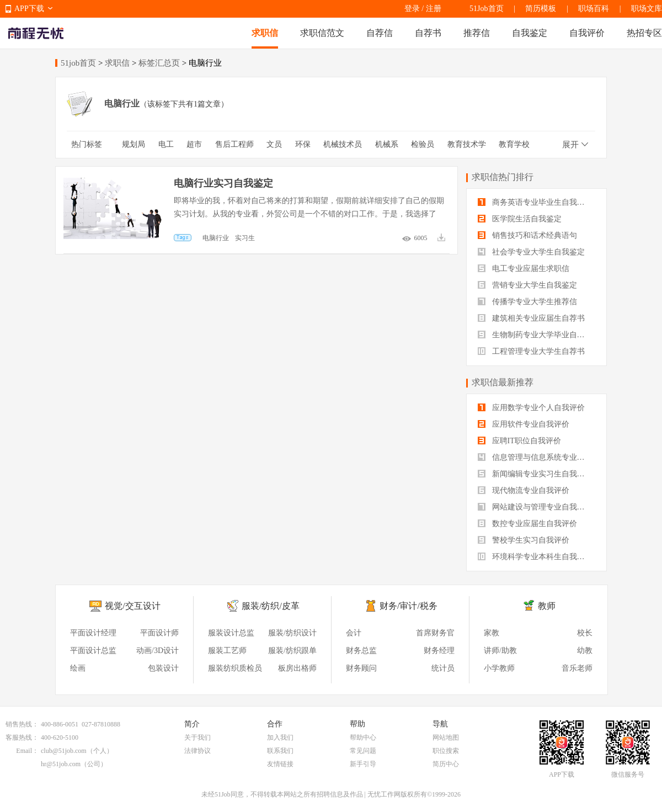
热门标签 (87, 144)
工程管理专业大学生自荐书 (531, 351)
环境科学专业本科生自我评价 (535, 557)
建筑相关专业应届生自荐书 (531, 318)
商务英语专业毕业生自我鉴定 (535, 202)
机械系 (387, 144)
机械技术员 (343, 144)
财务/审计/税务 (409, 606)
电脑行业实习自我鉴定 (223, 183)
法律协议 (197, 751)
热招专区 (644, 33)
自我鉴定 (530, 33)
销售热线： (22, 724)
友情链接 (280, 764)
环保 (303, 144)
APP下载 (29, 9)
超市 (194, 144)
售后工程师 (234, 144)
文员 (274, 144)
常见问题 (363, 751)
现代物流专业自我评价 (524, 490)
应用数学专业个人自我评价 (531, 408)
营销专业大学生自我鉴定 (527, 285)
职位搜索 (446, 751)
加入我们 (280, 737)
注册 (434, 9)
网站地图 (446, 737)
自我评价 (587, 33)
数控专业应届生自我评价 (527, 524)
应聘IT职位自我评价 (519, 441)
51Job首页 (486, 9)
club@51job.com (64, 751)
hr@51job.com (61, 764)
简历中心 (446, 764)
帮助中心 (363, 737)
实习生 (245, 238)
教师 (547, 606)
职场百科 (594, 9)
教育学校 (514, 144)
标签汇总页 (159, 63)
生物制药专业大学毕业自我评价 (536, 335)
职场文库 (647, 9)
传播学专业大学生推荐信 (527, 302)
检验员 (423, 144)
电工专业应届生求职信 (524, 269)
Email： (27, 751)
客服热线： (22, 737)
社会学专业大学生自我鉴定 (531, 252)
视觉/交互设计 (132, 606)
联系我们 (280, 751)
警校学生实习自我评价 (524, 540)
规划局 (134, 144)
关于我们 (197, 737)
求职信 (265, 33)
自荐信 (380, 33)
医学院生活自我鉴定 (520, 219)
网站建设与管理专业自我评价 (535, 507)
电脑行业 (216, 238)
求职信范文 (322, 33)
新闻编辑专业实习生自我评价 (535, 474)
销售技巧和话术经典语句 (527, 235)
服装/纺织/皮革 (271, 606)
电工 (166, 144)
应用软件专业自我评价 (524, 424)
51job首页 (78, 63)
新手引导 (363, 764)
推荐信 (477, 33)
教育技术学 (467, 144)
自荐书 (428, 33)
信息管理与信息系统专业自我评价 (536, 457)
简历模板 (541, 9)
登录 (412, 9)
